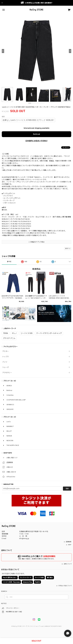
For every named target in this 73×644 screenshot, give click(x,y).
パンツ (5, 362)
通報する (68, 249)
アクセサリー (7, 373)
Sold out (36, 134)
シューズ (6, 367)
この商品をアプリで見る (36, 242)
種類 (3, 117)
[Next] (70, 51)
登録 (67, 489)
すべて (9, 262)
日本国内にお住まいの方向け (36, 141)
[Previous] (3, 51)
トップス (6, 357)
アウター (6, 351)
